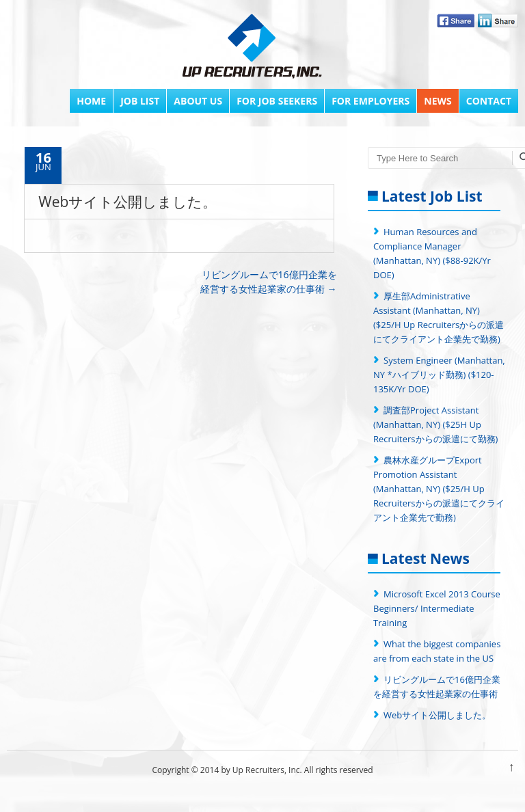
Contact (489, 101)
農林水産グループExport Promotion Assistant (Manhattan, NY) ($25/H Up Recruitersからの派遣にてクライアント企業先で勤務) (439, 489)
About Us (198, 101)
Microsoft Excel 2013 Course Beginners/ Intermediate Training (437, 608)
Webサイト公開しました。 (437, 715)
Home (91, 101)
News (437, 101)
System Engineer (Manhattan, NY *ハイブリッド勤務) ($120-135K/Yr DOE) (439, 375)
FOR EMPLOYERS (371, 101)
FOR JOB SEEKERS (277, 101)
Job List (140, 101)
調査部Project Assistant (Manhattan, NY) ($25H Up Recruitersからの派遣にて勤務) (435, 424)
